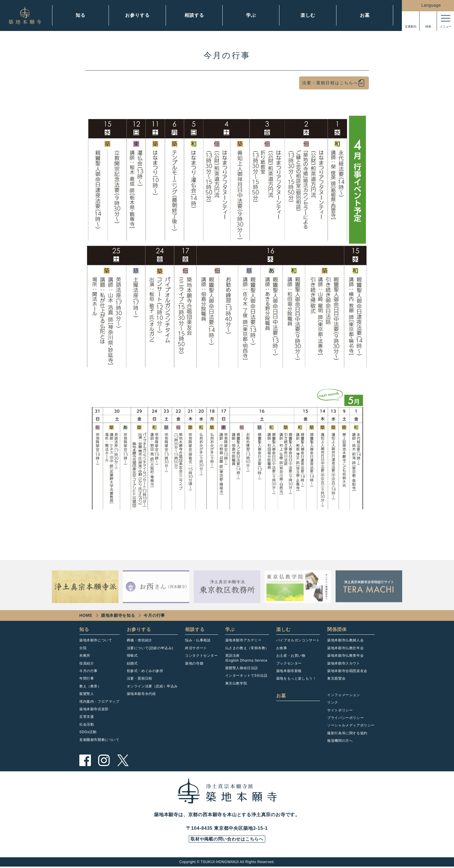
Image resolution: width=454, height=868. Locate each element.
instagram (104, 760)
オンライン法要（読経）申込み (152, 686)
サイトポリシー (340, 710)
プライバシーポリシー (345, 718)
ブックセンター (289, 663)
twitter (123, 760)
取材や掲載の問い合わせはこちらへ (227, 840)
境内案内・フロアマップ (99, 702)
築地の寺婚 (194, 663)
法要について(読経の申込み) (150, 648)
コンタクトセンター (201, 656)
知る (80, 15)
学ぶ (251, 15)
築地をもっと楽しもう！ (296, 678)
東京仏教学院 (236, 683)
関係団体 (337, 629)
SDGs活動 (88, 732)
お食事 (282, 648)
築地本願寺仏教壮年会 (345, 648)
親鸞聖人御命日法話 (242, 668)
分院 (83, 648)
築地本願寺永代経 (141, 694)
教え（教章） (90, 686)
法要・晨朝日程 (140, 678)
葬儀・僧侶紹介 (140, 640)
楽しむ (308, 15)
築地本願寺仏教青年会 (345, 656)
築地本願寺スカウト (344, 663)
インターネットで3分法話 (246, 676)
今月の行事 (88, 671)
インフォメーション (344, 695)
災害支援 (87, 717)
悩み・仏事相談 (198, 640)
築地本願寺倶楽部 (94, 709)
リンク (333, 702)
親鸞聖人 (87, 694)
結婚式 (132, 663)
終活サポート (196, 648)
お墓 (365, 15)
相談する (194, 15)
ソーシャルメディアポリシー (351, 725)
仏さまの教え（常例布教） (247, 648)
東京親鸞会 (336, 678)
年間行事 (87, 678)
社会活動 (87, 724)
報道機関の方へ (340, 741)
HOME (86, 615)
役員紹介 (87, 663)
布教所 (85, 656)
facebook (85, 760)
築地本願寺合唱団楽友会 (347, 671)
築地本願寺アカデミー (244, 640)
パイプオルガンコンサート (298, 640)
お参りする (137, 15)
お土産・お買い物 (291, 656)
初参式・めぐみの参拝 (145, 671)
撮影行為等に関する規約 (347, 733)
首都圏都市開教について (99, 740)
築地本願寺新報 (289, 671)
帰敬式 (132, 656)
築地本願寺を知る (118, 615)
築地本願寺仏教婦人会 (345, 640)
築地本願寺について (96, 640)
